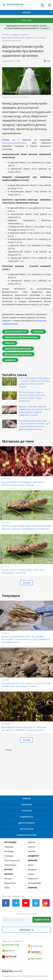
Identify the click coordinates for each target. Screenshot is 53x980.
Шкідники (33, 856)
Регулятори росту (12, 860)
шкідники (10, 360)
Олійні (7, 888)
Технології (27, 805)
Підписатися (42, 920)
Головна (6, 35)
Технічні (32, 847)
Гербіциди (9, 847)
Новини (15, 35)
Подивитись (26, 817)
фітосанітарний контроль (18, 354)
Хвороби (33, 888)
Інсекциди (9, 856)
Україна (24, 35)
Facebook (41, 317)
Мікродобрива (34, 883)
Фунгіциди (9, 851)
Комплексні (33, 879)
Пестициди (10, 842)
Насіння (8, 874)
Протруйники (10, 865)
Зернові (8, 879)
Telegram (7, 321)
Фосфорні (32, 869)
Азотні (31, 865)
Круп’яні (32, 842)
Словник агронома (27, 835)
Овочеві (32, 851)
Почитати (27, 811)
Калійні (31, 874)
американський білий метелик (21, 337)
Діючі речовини (27, 823)
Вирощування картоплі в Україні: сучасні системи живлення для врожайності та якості (26, 27)
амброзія (10, 343)
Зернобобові (10, 883)
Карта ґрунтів (26, 829)
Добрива (33, 860)
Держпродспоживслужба (14, 143)
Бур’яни (8, 869)
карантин (38, 332)
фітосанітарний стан (16, 332)
